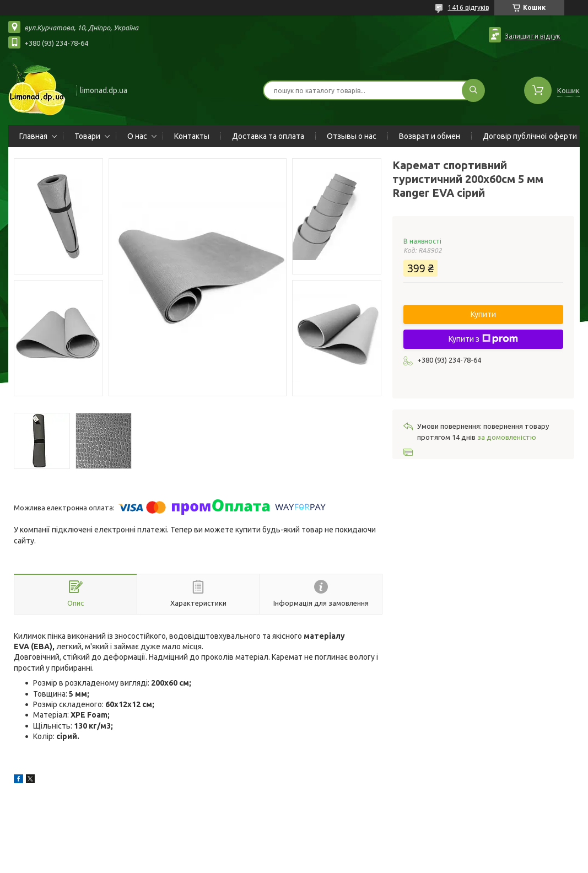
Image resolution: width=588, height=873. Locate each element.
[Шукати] (473, 90)
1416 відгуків (468, 7)
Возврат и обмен (430, 136)
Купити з (483, 339)
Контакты (192, 136)
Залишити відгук (533, 36)
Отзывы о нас (352, 136)
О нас (137, 136)
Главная (33, 136)
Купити (483, 314)
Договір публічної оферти (530, 136)
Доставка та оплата (268, 136)
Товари (87, 136)
